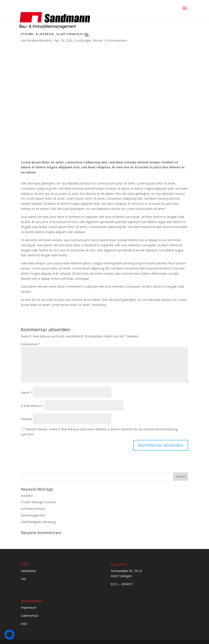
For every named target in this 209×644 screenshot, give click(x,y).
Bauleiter (27, 496)
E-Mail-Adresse (33, 406)
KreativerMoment (39, 40)
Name (26, 393)
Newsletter (28, 571)
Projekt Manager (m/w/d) (38, 502)
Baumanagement (33, 515)
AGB (24, 624)
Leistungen (84, 40)
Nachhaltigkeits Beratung (38, 522)
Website (26, 419)
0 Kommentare (117, 40)
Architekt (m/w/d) (33, 509)
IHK (23, 579)
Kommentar (30, 344)
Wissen (98, 40)
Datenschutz (30, 616)
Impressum (29, 607)
